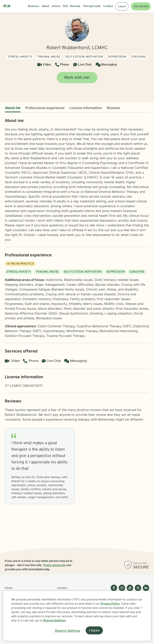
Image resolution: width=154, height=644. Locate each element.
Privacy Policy (110, 604)
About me (13, 108)
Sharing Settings (54, 620)
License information (86, 108)
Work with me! (77, 78)
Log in (122, 6)
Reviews (113, 108)
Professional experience (45, 108)
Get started (141, 6)
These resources (54, 565)
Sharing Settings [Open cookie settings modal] (67, 631)
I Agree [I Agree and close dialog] (94, 631)
